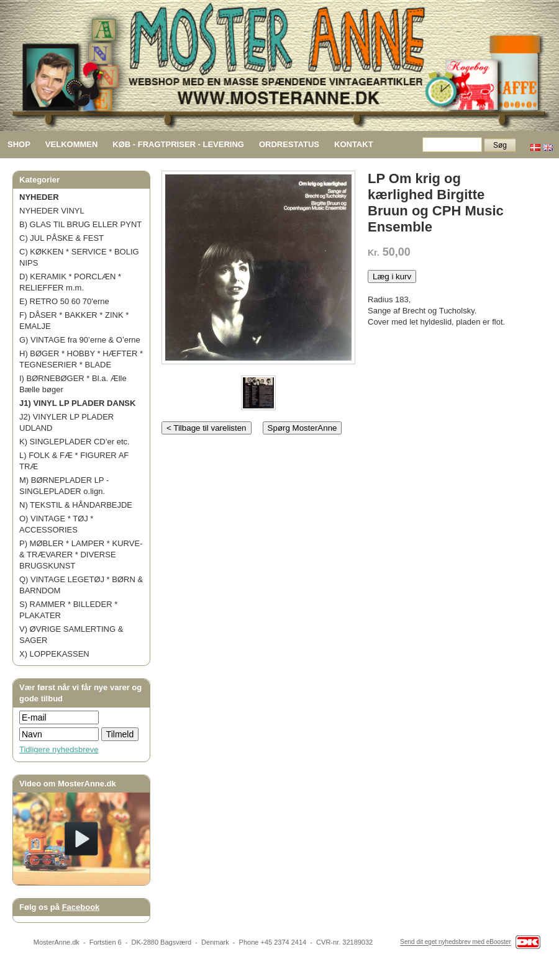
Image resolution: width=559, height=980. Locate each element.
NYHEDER (39, 197)
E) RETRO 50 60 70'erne (64, 301)
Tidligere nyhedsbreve (59, 749)
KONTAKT (354, 144)
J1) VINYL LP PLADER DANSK (77, 403)
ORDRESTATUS (289, 144)
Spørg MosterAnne (302, 428)
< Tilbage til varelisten (207, 428)
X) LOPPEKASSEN (54, 654)
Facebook (81, 907)
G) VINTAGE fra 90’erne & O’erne (80, 340)
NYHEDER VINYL (52, 211)
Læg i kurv (392, 276)
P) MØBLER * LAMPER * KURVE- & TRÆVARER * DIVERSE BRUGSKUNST (81, 555)
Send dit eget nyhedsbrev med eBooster (455, 942)
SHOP (19, 144)
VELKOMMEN (72, 144)
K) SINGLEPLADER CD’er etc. (75, 442)
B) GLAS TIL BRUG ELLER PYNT (80, 224)
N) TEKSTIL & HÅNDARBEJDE (76, 505)
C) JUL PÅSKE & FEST (61, 238)
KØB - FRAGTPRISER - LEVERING (178, 144)
